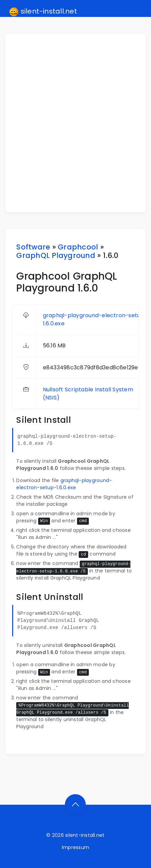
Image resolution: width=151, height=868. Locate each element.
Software (33, 247)
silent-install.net (43, 12)
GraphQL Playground (56, 255)
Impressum (75, 847)
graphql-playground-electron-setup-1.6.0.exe (64, 484)
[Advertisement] (75, 123)
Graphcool (78, 247)
